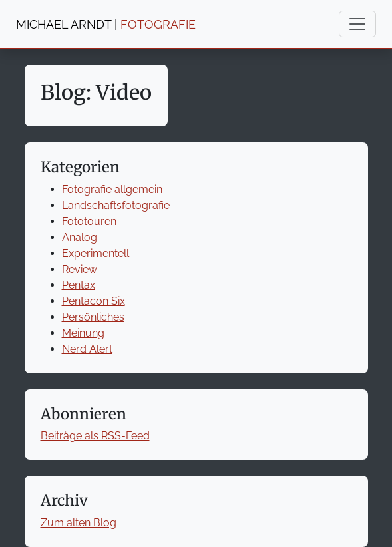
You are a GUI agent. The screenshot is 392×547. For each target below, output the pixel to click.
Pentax (79, 285)
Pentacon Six (94, 301)
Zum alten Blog (79, 523)
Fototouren (89, 221)
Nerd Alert (87, 349)
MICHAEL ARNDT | (106, 24)
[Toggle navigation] (357, 24)
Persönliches (93, 317)
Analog (80, 237)
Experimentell (96, 253)
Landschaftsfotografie (116, 205)
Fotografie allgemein (112, 189)
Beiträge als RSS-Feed (95, 436)
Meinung (83, 333)
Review (80, 269)
